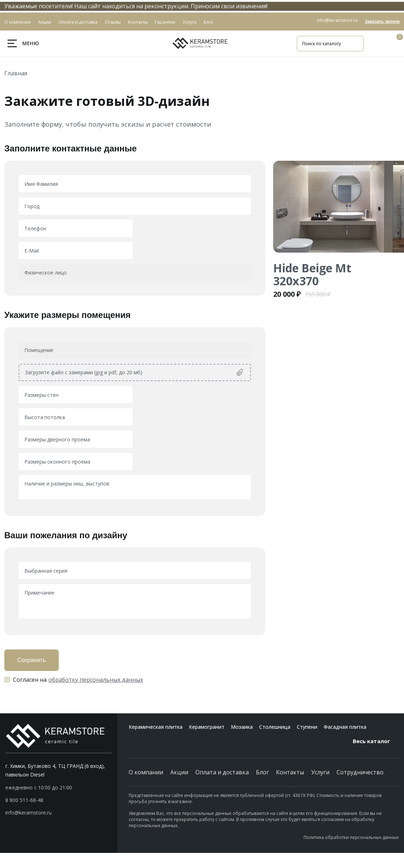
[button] (59, 800)
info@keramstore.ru (337, 20)
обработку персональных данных (96, 680)
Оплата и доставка (222, 772)
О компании (146, 772)
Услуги (320, 772)
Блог (262, 772)
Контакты (290, 772)
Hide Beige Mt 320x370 (312, 274)
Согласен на (78, 680)
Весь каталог (376, 741)
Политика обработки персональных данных (351, 837)
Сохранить (32, 660)
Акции (179, 772)
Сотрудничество (360, 772)
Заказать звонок (382, 22)
